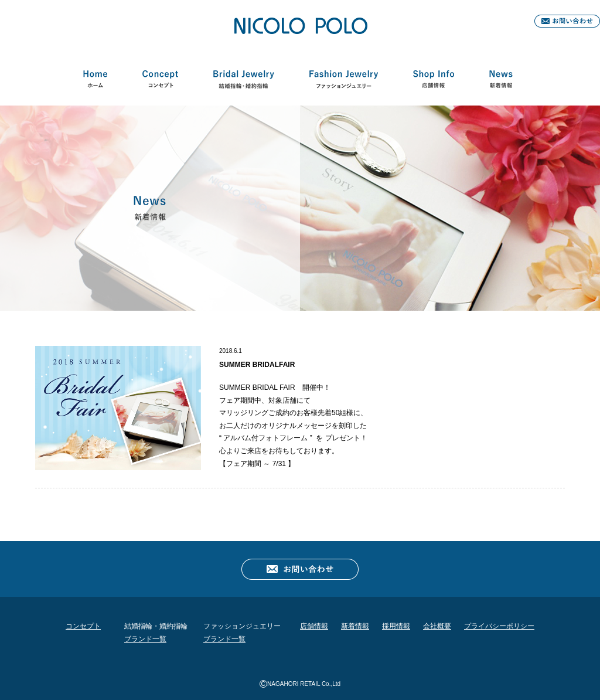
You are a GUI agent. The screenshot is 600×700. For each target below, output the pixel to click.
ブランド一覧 (145, 639)
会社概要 (437, 626)
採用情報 (396, 626)
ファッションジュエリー (343, 81)
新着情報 (500, 81)
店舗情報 (434, 81)
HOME (95, 81)
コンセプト (160, 81)
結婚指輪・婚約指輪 (243, 81)
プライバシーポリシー (499, 626)
